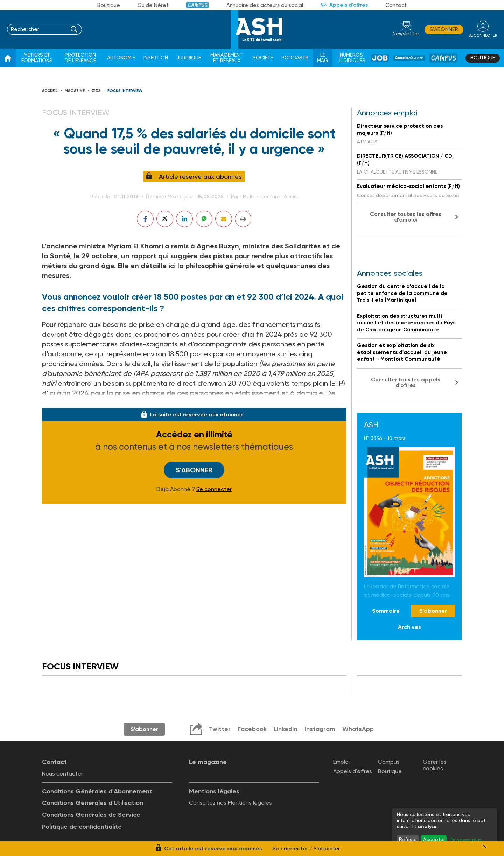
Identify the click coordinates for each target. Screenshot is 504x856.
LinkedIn (286, 729)
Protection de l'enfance (80, 58)
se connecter (483, 36)
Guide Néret (153, 5)
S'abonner (444, 29)
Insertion (156, 58)
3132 (96, 91)
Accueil (50, 91)
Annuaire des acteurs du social (265, 5)
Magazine (75, 91)
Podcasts (295, 58)
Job (380, 58)
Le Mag (323, 58)
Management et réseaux (227, 58)
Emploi (341, 762)
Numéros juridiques (352, 58)
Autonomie (121, 58)
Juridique (189, 58)
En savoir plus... (468, 840)
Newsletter (406, 34)
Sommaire (386, 611)
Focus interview (125, 91)
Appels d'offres (349, 5)
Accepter (434, 839)
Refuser (408, 839)
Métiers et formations (37, 58)
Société (263, 58)
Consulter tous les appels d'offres (406, 382)
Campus (198, 5)
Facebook (252, 729)
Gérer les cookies (435, 765)
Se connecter (214, 489)
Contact (396, 5)
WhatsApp (358, 729)
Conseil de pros (409, 58)
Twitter (220, 729)
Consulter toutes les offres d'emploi (406, 217)
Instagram (320, 729)
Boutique (109, 5)
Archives (409, 627)
